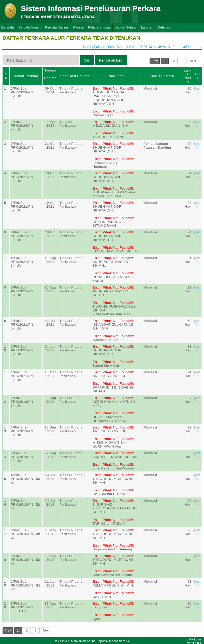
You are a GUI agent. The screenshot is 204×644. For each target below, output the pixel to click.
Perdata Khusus (57, 27)
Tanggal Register (50, 76)
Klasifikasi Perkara (75, 76)
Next (193, 61)
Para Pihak (116, 76)
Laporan (147, 27)
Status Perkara (162, 76)
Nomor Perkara (26, 76)
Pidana (78, 27)
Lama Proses (187, 76)
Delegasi (164, 27)
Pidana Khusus (99, 27)
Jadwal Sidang (126, 27)
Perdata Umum (29, 27)
